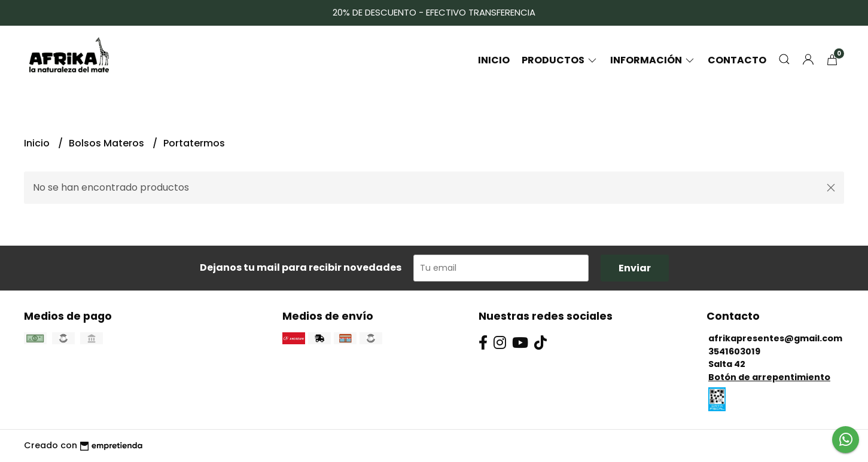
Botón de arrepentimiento (769, 377)
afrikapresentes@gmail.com (775, 338)
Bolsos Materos (108, 143)
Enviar (635, 268)
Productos (560, 60)
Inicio (494, 60)
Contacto (737, 60)
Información (653, 60)
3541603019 (734, 351)
